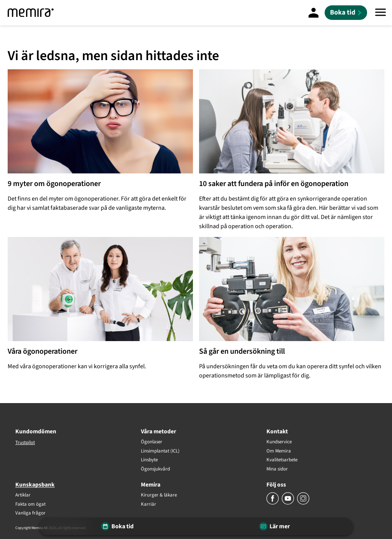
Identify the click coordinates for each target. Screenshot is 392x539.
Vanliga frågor (30, 513)
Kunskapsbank (35, 485)
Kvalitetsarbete (282, 460)
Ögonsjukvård (155, 469)
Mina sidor (277, 469)
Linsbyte (149, 460)
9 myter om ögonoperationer (54, 184)
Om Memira (279, 451)
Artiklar (23, 495)
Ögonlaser (152, 442)
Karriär (149, 505)
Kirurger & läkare (159, 495)
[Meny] (381, 13)
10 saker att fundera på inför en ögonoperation (274, 184)
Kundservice (279, 442)
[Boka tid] (346, 13)
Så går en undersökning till (242, 351)
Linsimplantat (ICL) (160, 451)
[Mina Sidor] (314, 13)
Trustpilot (25, 443)
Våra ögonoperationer (42, 351)
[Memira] (31, 13)
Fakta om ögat (30, 505)
